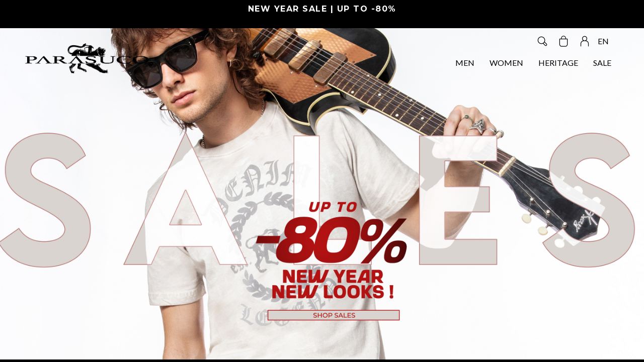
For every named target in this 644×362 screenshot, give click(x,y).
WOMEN (506, 63)
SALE (602, 63)
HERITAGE (558, 63)
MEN (465, 63)
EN (603, 41)
